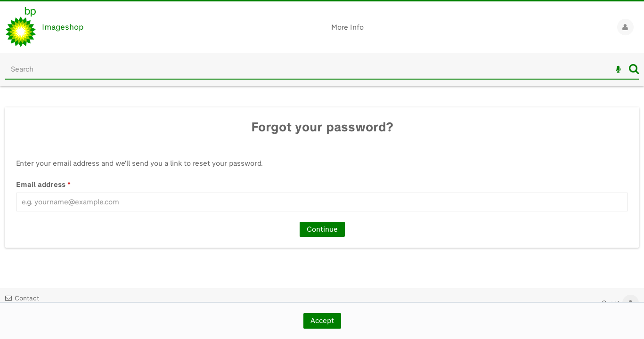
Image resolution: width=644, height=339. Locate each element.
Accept (322, 321)
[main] (322, 177)
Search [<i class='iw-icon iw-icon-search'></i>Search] (634, 69)
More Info (347, 27)
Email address (43, 185)
